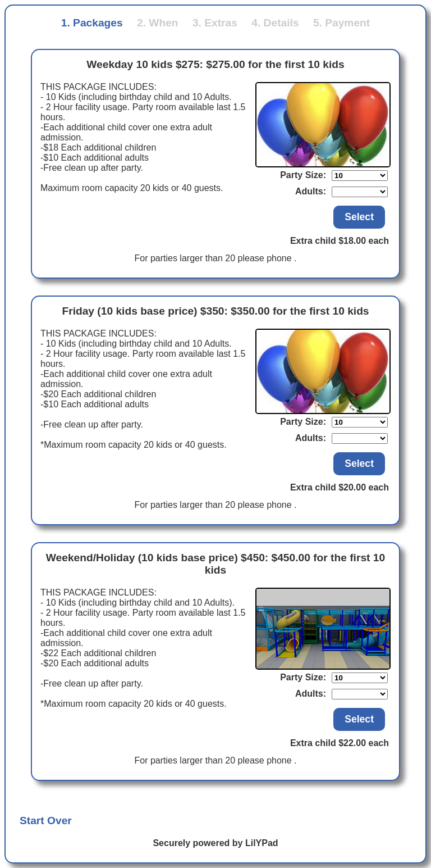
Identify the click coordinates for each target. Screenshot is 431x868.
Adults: (311, 191)
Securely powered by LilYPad (215, 843)
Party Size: (303, 175)
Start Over (46, 821)
